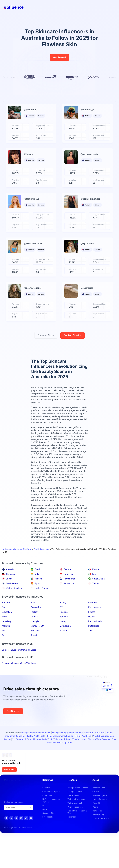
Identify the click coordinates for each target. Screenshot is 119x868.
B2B (33, 603)
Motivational (65, 626)
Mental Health (37, 626)
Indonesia (68, 574)
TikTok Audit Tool (83, 736)
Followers (15, 126)
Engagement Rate (42, 126)
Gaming (35, 617)
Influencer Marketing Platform (17, 549)
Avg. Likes (16, 135)
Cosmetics (36, 607)
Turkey (96, 583)
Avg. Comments (42, 135)
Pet (4, 631)
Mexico (38, 579)
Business (93, 603)
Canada (67, 569)
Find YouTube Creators (99, 739)
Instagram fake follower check (36, 733)
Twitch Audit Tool (62, 739)
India (37, 574)
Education (7, 612)
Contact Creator (73, 335)
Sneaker (64, 631)
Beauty (63, 603)
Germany (10, 574)
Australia (10, 569)
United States (41, 588)
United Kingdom (14, 588)
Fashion (34, 612)
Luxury (63, 621)
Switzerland (69, 583)
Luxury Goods (95, 621)
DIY (61, 607)
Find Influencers (41, 549)
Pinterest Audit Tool (42, 739)
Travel (34, 635)
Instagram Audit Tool (94, 733)
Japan (9, 579)
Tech (91, 631)
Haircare (64, 617)
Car (4, 607)
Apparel (6, 603)
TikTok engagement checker (59, 736)
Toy (4, 635)
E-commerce (95, 607)
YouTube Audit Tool (22, 739)
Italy (94, 574)
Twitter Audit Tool (35, 736)
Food (4, 617)
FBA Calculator (79, 739)
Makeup (6, 626)
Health (91, 617)
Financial (64, 612)
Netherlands (69, 579)
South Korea (12, 583)
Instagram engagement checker (67, 733)
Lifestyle (35, 621)
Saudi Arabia (98, 579)
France (96, 569)
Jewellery (7, 621)
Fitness (92, 612)
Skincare (35, 631)
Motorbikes (94, 626)
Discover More (46, 335)
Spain (37, 583)
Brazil (37, 569)
